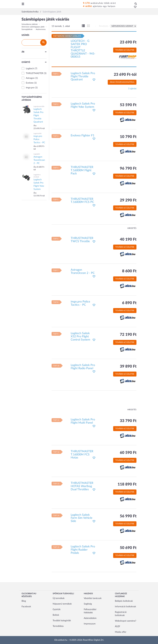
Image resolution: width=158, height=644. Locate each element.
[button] (134, 7)
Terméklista (58, 626)
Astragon (30, 78)
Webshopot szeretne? (126, 621)
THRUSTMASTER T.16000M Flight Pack (82, 170)
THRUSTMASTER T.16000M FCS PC (82, 201)
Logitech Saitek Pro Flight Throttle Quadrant (83, 77)
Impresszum (90, 624)
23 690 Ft (128, 42)
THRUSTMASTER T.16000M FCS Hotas (82, 455)
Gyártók (57, 609)
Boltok (56, 615)
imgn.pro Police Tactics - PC (80, 303)
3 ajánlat (132, 89)
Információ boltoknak (125, 607)
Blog (24, 601)
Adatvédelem (90, 618)
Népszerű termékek (62, 604)
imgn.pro (30, 88)
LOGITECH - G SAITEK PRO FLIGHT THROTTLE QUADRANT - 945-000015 (83, 49)
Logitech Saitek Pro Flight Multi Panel (83, 421)
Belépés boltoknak (124, 601)
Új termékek (59, 598)
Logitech (30, 69)
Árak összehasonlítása (122, 82)
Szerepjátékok (27, 29)
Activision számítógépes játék (33, 27)
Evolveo (30, 83)
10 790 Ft (128, 137)
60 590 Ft (128, 453)
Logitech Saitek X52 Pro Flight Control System (80, 337)
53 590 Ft (128, 105)
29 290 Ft (128, 200)
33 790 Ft (128, 421)
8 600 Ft (129, 271)
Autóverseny (41, 29)
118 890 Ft (127, 484)
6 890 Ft (129, 303)
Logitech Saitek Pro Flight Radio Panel (83, 367)
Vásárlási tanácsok (93, 598)
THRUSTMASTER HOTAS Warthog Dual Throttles (82, 486)
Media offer (121, 632)
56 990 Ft (128, 516)
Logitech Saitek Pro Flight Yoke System (83, 105)
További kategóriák (62, 621)
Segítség (88, 604)
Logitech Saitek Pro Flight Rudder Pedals (83, 550)
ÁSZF (118, 626)
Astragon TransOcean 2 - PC (83, 271)
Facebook (26, 607)
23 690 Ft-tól (125, 75)
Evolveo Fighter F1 (83, 136)
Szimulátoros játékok (30, 24)
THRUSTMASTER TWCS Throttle (82, 240)
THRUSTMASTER (35, 73)
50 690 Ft (128, 548)
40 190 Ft (128, 239)
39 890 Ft (128, 366)
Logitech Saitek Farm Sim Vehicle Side (82, 518)
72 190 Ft (128, 335)
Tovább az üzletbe (125, 50)
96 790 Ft (128, 169)
